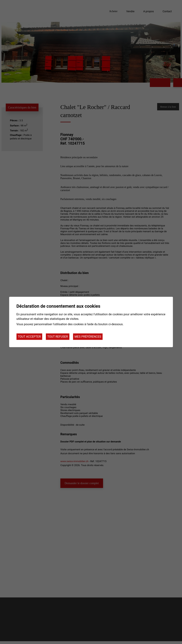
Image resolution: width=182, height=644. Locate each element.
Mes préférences (88, 337)
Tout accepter (29, 337)
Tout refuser (58, 337)
